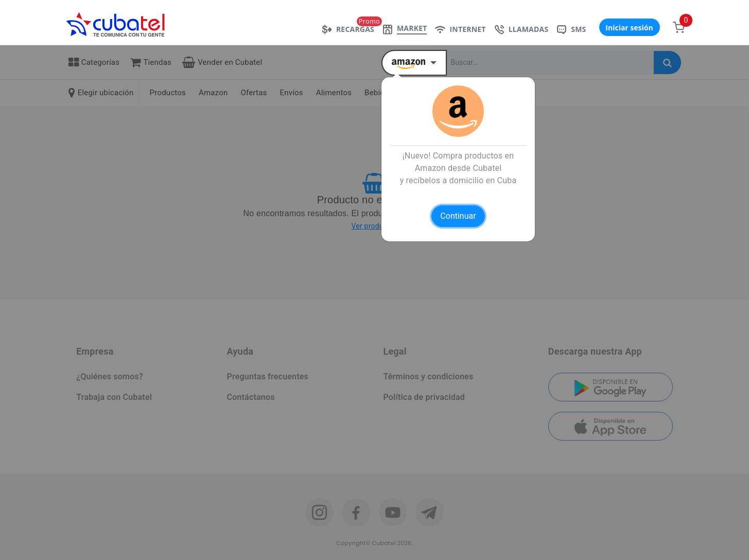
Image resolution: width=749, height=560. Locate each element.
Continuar (458, 216)
